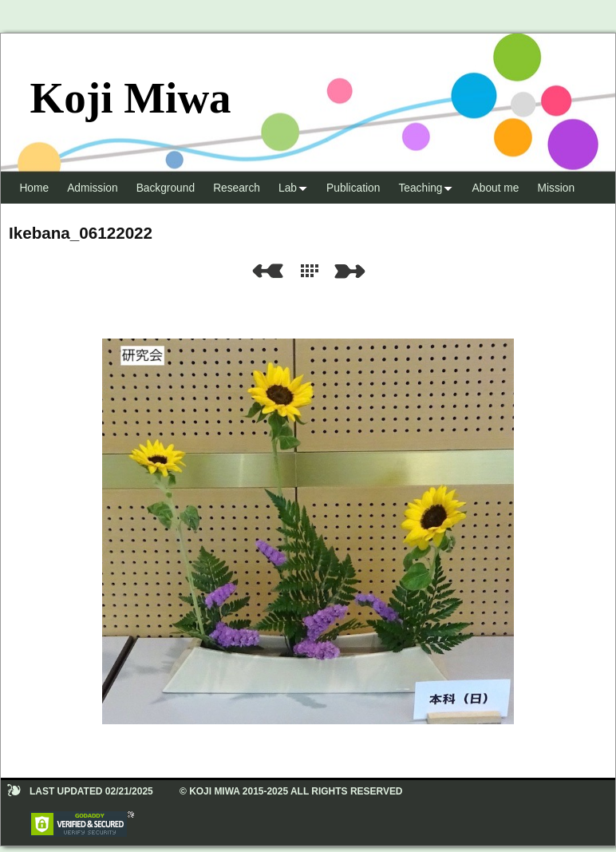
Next (353, 271)
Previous (267, 271)
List (313, 271)
